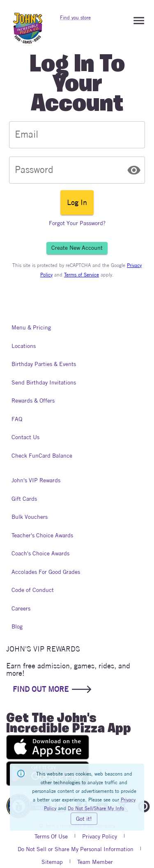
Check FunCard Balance (42, 456)
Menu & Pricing (31, 328)
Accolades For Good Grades (46, 572)
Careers (21, 609)
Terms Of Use (51, 836)
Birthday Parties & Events (44, 364)
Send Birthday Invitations (44, 383)
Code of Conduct (33, 590)
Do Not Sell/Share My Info (96, 808)
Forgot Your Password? (77, 223)
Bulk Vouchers (30, 517)
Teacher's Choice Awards (42, 535)
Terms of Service (82, 275)
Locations (24, 346)
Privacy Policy (100, 836)
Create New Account (77, 248)
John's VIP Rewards (36, 480)
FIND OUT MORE (51, 689)
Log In (77, 203)
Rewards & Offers (33, 401)
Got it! (84, 819)
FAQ (20, 419)
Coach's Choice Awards (40, 554)
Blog (20, 627)
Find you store (75, 17)
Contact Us (25, 437)
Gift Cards (24, 499)
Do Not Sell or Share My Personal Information (76, 849)
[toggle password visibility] (134, 170)
